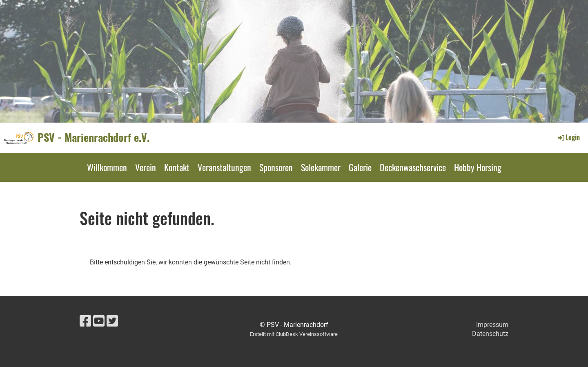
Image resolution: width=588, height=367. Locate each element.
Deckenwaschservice (413, 167)
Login (568, 137)
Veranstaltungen (224, 167)
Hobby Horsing (478, 167)
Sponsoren (276, 167)
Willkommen (107, 167)
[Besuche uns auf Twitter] (112, 321)
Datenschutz (490, 334)
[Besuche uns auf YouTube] (99, 321)
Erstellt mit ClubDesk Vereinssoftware (294, 334)
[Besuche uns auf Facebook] (85, 321)
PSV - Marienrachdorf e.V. (94, 137)
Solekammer (321, 167)
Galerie (360, 167)
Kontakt (177, 167)
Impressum (492, 325)
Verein (146, 167)
